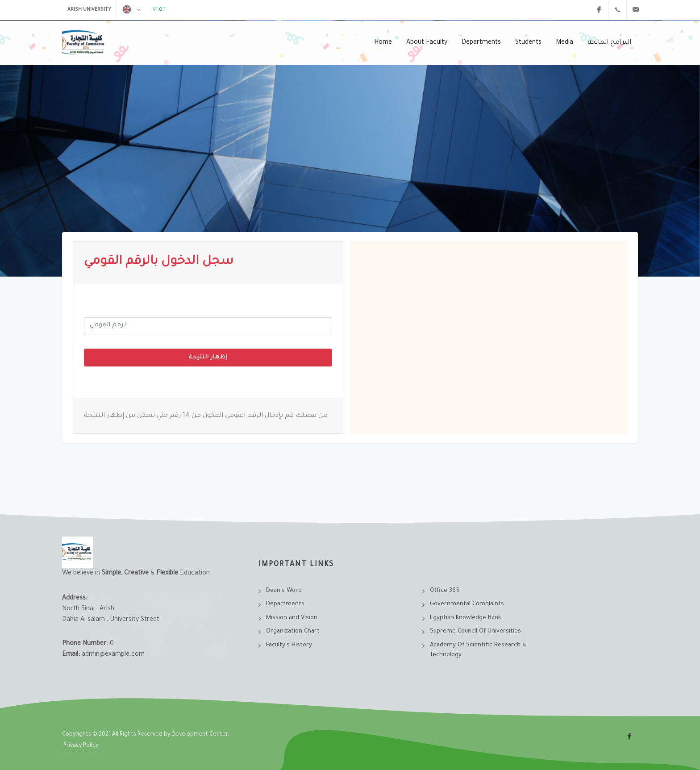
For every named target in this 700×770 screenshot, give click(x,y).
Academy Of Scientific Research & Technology (478, 650)
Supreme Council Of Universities (475, 631)
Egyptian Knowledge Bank (465, 618)
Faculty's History (289, 645)
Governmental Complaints (467, 604)
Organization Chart (293, 631)
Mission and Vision (292, 618)
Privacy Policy (81, 746)
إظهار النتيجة (208, 358)
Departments (285, 604)
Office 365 (445, 591)
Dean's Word (284, 591)
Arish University (89, 10)
